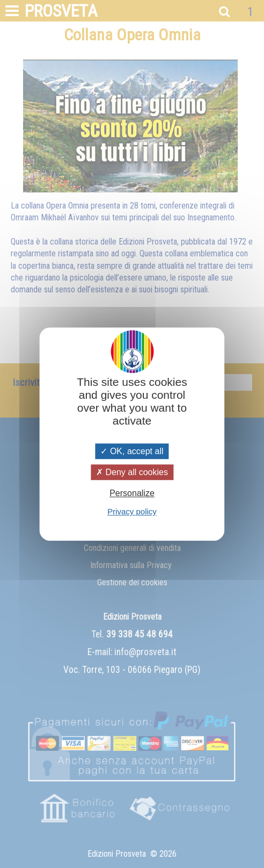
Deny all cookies (132, 472)
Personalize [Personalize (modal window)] (132, 493)
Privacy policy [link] (132, 511)
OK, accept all (132, 451)
